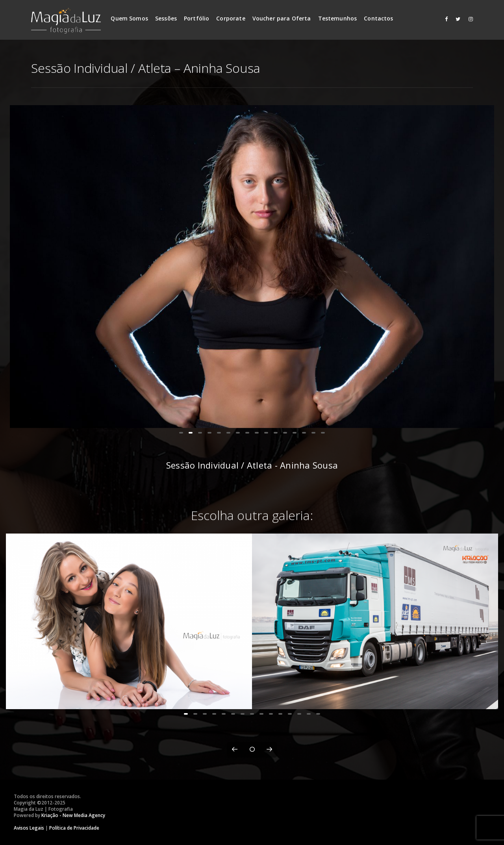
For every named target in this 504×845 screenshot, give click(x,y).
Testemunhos (338, 18)
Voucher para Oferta (282, 18)
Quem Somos (129, 18)
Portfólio (196, 18)
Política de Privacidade (74, 828)
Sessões (166, 18)
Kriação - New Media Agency (73, 815)
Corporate (231, 18)
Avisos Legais (29, 828)
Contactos (378, 18)
